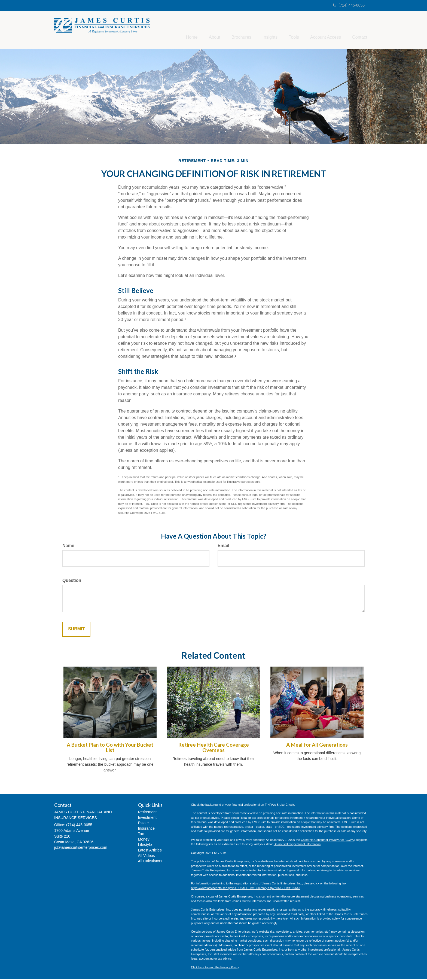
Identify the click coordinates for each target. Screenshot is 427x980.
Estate (144, 824)
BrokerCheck (285, 805)
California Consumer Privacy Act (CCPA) (328, 841)
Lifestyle (145, 845)
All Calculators (150, 862)
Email (223, 546)
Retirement (147, 813)
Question (72, 581)
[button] (202, 30)
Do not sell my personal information (297, 845)
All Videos (147, 856)
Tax (141, 835)
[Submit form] (76, 630)
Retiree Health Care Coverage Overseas (214, 748)
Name (68, 546)
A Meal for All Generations (317, 746)
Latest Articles (150, 851)
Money (144, 840)
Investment (147, 818)
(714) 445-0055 (349, 5)
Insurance (146, 829)
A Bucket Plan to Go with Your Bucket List (110, 748)
